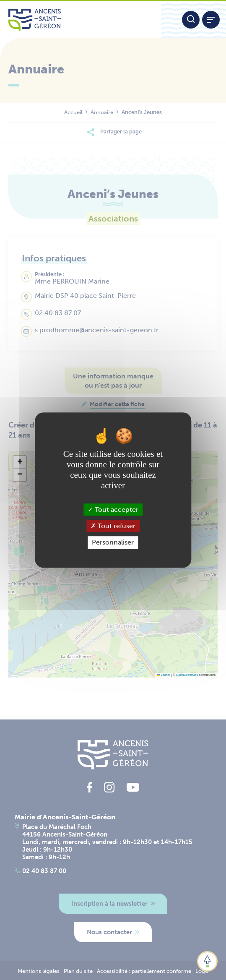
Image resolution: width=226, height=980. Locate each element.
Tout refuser (113, 526)
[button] (20, 462)
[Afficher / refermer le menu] (211, 20)
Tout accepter (113, 510)
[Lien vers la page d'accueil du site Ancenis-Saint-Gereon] (81, 20)
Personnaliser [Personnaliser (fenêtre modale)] (113, 543)
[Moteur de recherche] (191, 20)
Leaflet (164, 675)
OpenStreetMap (187, 675)
